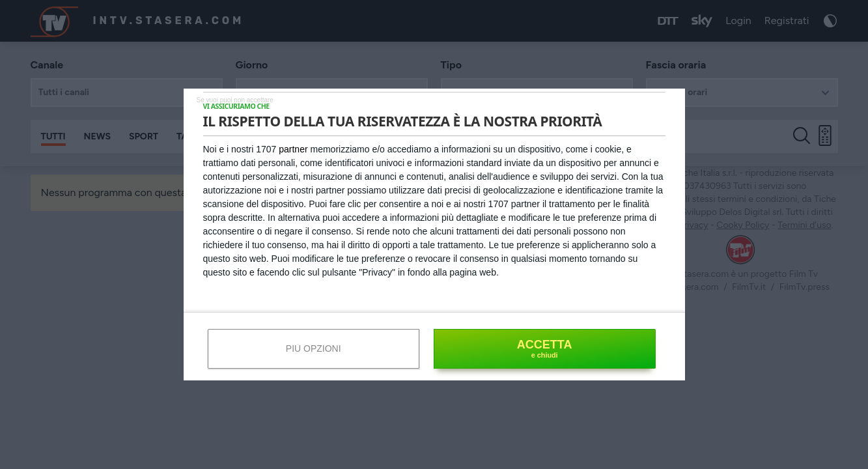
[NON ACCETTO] (235, 99)
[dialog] (434, 234)
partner (293, 149)
